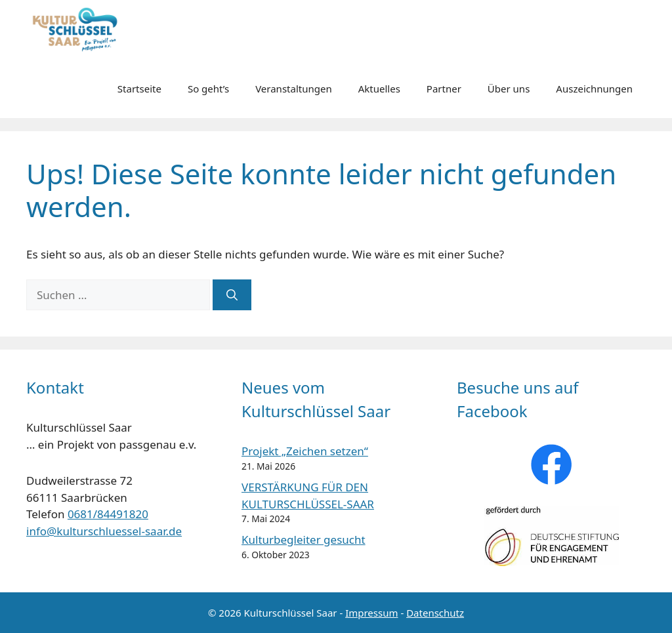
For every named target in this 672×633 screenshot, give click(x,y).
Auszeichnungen (594, 89)
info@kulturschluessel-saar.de (104, 531)
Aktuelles (379, 89)
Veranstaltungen (294, 89)
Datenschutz (435, 613)
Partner (444, 89)
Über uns (509, 89)
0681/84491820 (108, 514)
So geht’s (208, 89)
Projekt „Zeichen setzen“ (305, 451)
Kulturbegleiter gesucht (304, 540)
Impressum (371, 613)
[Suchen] (232, 295)
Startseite (139, 89)
